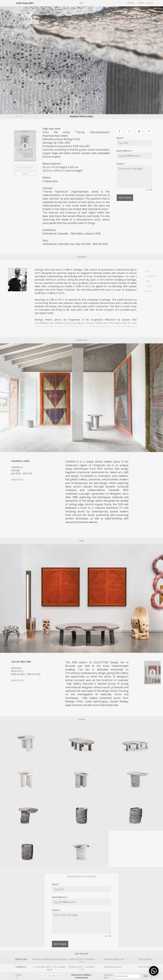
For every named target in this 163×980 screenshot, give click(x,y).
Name (120, 138)
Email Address (125, 151)
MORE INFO (17, 480)
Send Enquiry (125, 198)
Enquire (121, 164)
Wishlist (131, 3)
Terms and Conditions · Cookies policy (81, 976)
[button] (155, 974)
